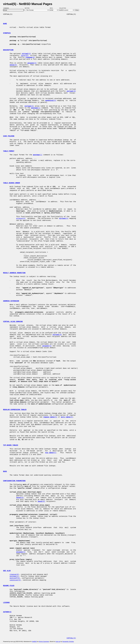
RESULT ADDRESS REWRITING (14, 273)
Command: (7, 8)
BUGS (5, 471)
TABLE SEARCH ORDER (12, 183)
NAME (5, 24)
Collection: (63, 8)
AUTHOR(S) (7, 612)
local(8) (25, 56)
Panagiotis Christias (68, 642)
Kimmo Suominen (44, 642)
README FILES (9, 586)
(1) (36, 108)
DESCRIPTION (8, 50)
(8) (30, 57)
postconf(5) (15, 578)
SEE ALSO (7, 571)
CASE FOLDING (9, 136)
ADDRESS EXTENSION (11, 301)
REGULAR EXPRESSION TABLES (15, 410)
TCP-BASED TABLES (11, 445)
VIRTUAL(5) (71, 638)
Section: (28, 8)
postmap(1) (14, 576)
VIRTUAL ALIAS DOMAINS (13, 322)
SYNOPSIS (7, 33)
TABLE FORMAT (9, 151)
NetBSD (34, 642)
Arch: (52, 8)
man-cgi (58, 642)
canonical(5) (15, 580)
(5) (26, 54)
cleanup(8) (14, 574)
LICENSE (6, 603)
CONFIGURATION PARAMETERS (14, 481)
